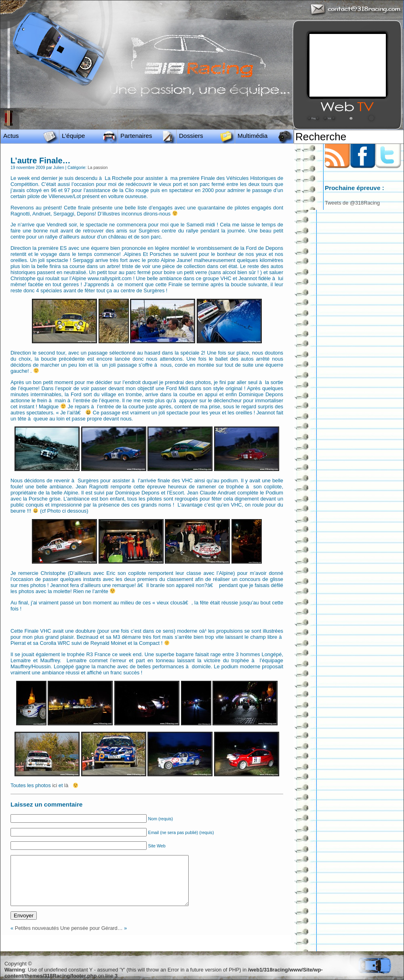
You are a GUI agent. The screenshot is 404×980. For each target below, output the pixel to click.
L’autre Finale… (41, 161)
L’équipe (73, 136)
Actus (11, 136)
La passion (98, 168)
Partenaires (136, 136)
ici (55, 785)
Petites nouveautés (37, 928)
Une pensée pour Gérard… (91, 928)
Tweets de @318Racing (352, 203)
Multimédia (253, 136)
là (67, 785)
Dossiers (191, 136)
